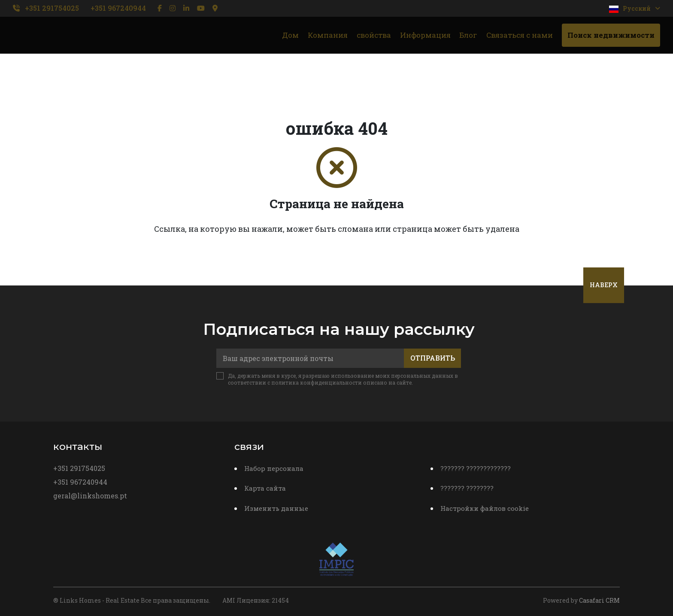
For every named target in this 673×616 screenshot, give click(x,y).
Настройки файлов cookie (485, 508)
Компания (328, 35)
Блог (468, 35)
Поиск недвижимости (611, 35)
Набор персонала (274, 468)
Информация (425, 35)
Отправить (433, 358)
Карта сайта (265, 488)
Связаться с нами (520, 35)
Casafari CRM (599, 600)
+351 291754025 (52, 8)
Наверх (604, 285)
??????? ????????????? (476, 468)
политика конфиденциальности (317, 382)
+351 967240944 (118, 8)
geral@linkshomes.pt (90, 496)
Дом (290, 35)
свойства (374, 35)
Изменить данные (276, 508)
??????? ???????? (467, 488)
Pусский (635, 9)
